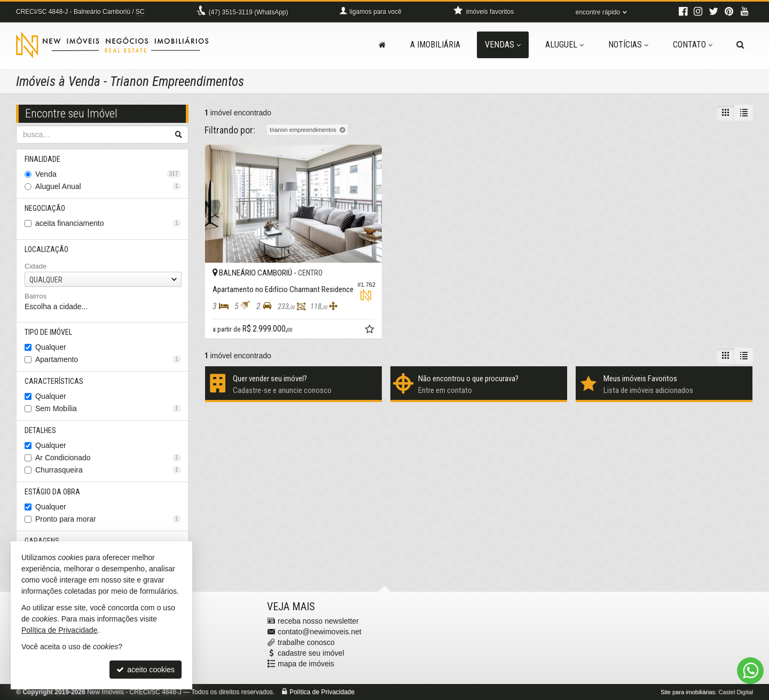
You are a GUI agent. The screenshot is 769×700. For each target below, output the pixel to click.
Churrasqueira (108, 470)
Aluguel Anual (108, 186)
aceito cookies (146, 670)
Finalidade (42, 159)
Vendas (503, 45)
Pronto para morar (108, 519)
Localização (46, 249)
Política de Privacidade (322, 692)
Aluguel (564, 45)
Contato (693, 45)
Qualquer (51, 347)
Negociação (45, 208)
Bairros (36, 296)
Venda (108, 174)
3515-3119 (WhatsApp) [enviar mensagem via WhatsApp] (249, 12)
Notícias (628, 45)
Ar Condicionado (108, 458)
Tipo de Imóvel (48, 332)
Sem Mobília (108, 408)
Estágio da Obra (52, 492)
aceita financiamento (108, 223)
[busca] (740, 45)
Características (54, 381)
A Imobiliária (435, 45)
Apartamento (108, 359)
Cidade (36, 266)
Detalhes (40, 430)
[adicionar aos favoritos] (371, 331)
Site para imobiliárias (688, 692)
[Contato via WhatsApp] (750, 671)
